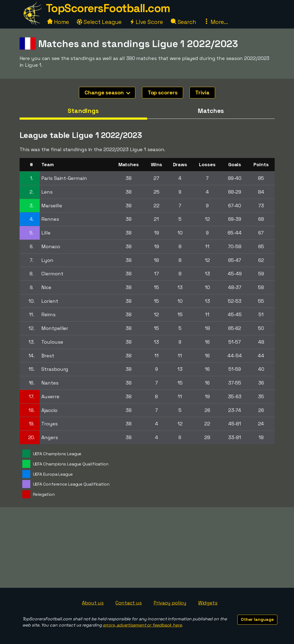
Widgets (208, 603)
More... (216, 22)
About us (93, 603)
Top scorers (163, 92)
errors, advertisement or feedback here (142, 625)
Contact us (129, 603)
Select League (99, 22)
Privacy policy (170, 603)
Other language (257, 619)
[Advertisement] (147, 547)
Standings (83, 111)
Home (58, 22)
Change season (107, 92)
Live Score (146, 22)
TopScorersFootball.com (108, 8)
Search (183, 22)
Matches (211, 111)
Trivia (202, 92)
